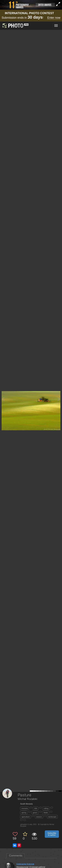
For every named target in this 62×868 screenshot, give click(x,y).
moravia (25, 808)
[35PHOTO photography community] (15, 26)
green (35, 813)
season (39, 817)
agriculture (26, 817)
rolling (46, 808)
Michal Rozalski (28, 799)
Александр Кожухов (25, 864)
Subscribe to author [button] (52, 834)
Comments (16, 856)
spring (24, 813)
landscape (52, 817)
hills (36, 808)
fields (46, 813)
